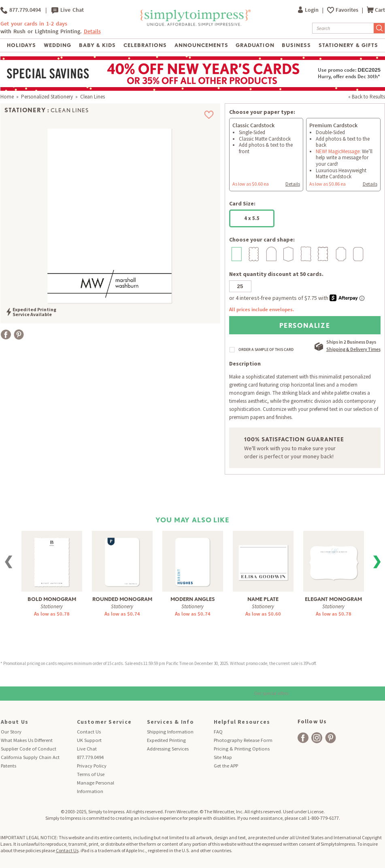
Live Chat (68, 10)
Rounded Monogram (122, 599)
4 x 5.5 (252, 218)
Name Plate (263, 599)
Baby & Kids (97, 45)
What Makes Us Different (27, 740)
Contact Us (89, 732)
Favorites (348, 10)
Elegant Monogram (333, 599)
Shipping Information (170, 732)
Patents (9, 766)
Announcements (201, 45)
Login (309, 10)
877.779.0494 (21, 10)
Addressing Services (168, 749)
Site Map (223, 757)
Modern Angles (193, 599)
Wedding (57, 45)
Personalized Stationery (47, 97)
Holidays (21, 45)
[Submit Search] (379, 28)
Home (7, 97)
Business (296, 45)
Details (92, 31)
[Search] (343, 28)
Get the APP (226, 766)
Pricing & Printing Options (242, 749)
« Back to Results (367, 97)
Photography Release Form (243, 740)
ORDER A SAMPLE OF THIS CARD (266, 350)
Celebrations (145, 45)
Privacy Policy (92, 766)
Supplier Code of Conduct (29, 749)
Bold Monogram (52, 599)
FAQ (218, 732)
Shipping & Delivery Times (353, 349)
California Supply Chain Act (30, 757)
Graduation (255, 45)
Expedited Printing (166, 740)
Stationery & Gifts (348, 45)
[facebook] (303, 738)
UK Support (89, 740)
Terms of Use (91, 774)
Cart (376, 10)
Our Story (11, 732)
